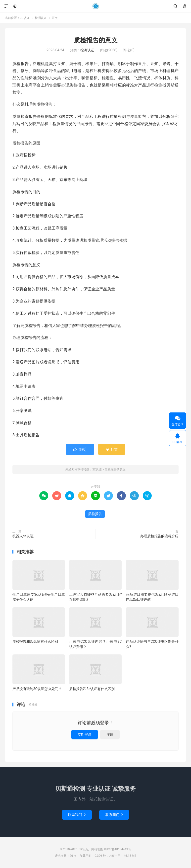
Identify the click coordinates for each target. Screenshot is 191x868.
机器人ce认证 (23, 536)
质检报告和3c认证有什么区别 (35, 641)
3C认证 (95, 6)
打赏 (112, 449)
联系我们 (77, 815)
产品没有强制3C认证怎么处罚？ (37, 689)
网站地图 (97, 849)
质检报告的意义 (96, 40)
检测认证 (41, 18)
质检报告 (95, 514)
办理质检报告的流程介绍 (159, 536)
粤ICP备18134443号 (118, 849)
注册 (110, 734)
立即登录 (85, 734)
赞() (80, 449)
